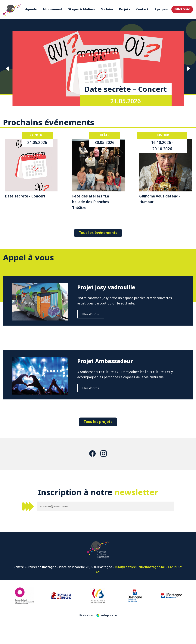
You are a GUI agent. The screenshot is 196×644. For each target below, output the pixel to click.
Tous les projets (98, 446)
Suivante (188, 69)
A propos (161, 9)
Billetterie (182, 9)
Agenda (31, 9)
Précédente (8, 69)
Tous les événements (98, 233)
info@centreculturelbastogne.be (140, 591)
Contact (142, 9)
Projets (125, 9)
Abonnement (52, 9)
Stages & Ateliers (82, 9)
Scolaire (107, 9)
